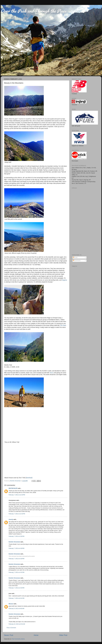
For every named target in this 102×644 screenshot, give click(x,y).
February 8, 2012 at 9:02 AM (16, 609)
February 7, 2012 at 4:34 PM (17, 588)
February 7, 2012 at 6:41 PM (17, 598)
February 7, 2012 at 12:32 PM (17, 514)
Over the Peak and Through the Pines (33, 11)
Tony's (51, 373)
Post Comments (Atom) (18, 639)
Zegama (64, 280)
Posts (75, 258)
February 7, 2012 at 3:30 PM (17, 536)
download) (29, 478)
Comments (77, 261)
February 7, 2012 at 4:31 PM (17, 572)
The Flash (63, 325)
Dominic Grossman (14, 542)
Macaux (11, 604)
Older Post (63, 635)
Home (36, 635)
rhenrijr (11, 519)
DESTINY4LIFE (13, 488)
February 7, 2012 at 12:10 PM (17, 495)
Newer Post (9, 635)
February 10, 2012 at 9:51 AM (17, 624)
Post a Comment (11, 628)
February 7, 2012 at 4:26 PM (17, 548)
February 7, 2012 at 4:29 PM (17, 559)
